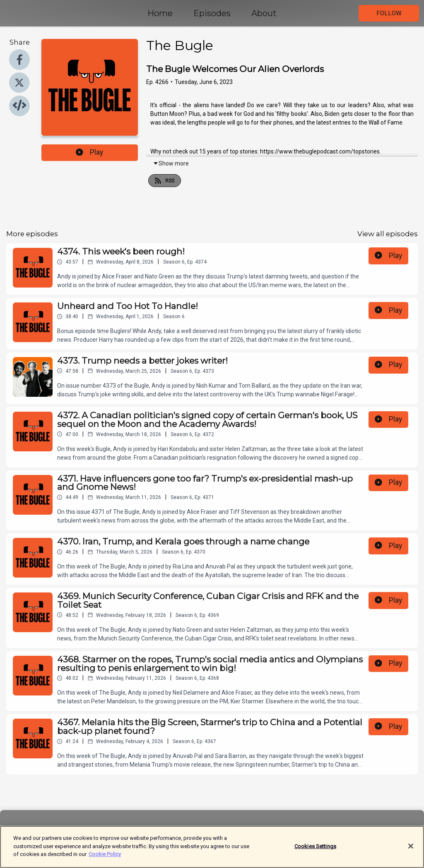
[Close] (411, 849)
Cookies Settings (315, 850)
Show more (171, 163)
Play (89, 152)
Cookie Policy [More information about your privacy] (105, 858)
